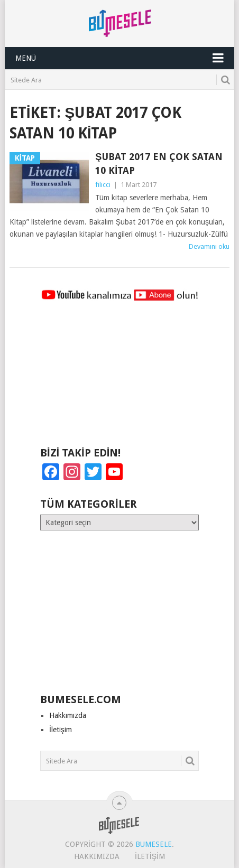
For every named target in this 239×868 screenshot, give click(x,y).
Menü (26, 58)
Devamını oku (209, 246)
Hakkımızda (68, 715)
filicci (103, 185)
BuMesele (154, 844)
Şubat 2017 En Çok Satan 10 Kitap (159, 163)
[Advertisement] (119, 379)
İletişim (61, 730)
